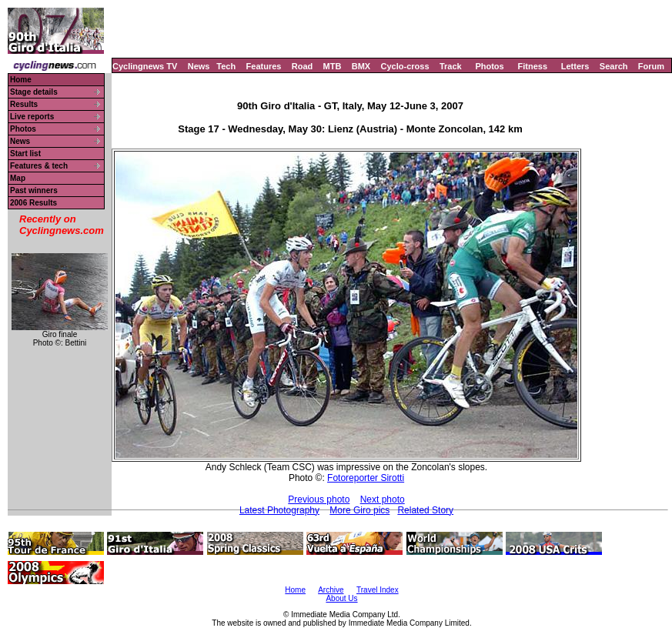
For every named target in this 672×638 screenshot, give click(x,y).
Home (21, 80)
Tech (226, 66)
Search (614, 66)
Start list (25, 154)
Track (451, 66)
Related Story (425, 510)
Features (264, 66)
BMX (361, 66)
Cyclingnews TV (145, 66)
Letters (575, 66)
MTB (333, 66)
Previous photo (319, 499)
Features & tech (39, 166)
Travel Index (378, 590)
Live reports (32, 117)
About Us (341, 598)
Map (18, 178)
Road (303, 66)
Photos (489, 66)
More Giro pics (359, 510)
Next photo (383, 499)
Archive (331, 590)
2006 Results (33, 203)
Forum (651, 66)
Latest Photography (279, 510)
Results (24, 104)
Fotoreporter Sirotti (366, 478)
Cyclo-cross (405, 66)
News (199, 66)
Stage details (34, 92)
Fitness (532, 66)
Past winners (34, 190)
